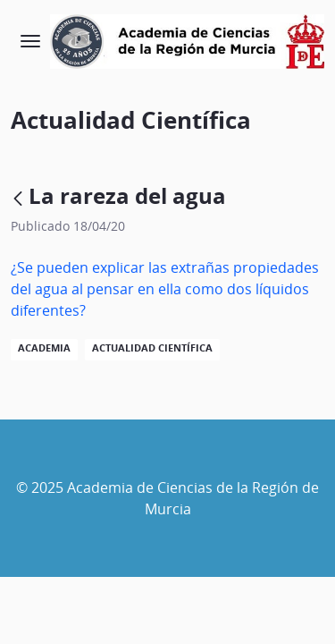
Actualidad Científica (152, 348)
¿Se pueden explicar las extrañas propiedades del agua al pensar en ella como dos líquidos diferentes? (165, 289)
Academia (44, 348)
